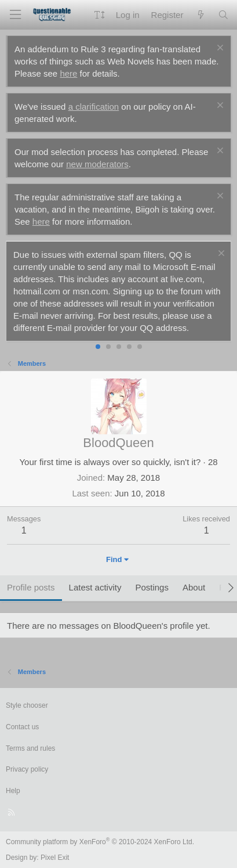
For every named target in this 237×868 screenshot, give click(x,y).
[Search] (223, 15)
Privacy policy (27, 769)
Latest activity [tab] (95, 587)
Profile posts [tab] (31, 587)
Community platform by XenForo (100, 842)
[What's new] (200, 15)
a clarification (94, 107)
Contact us (22, 727)
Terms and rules (30, 748)
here (68, 73)
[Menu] (15, 15)
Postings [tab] (152, 587)
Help (13, 791)
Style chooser (27, 705)
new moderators (97, 164)
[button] (99, 15)
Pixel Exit (55, 858)
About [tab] (194, 587)
